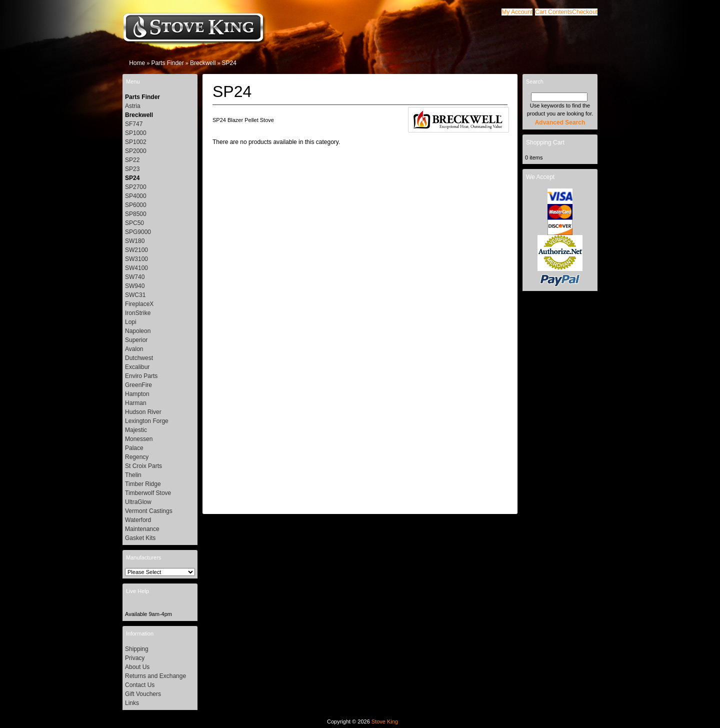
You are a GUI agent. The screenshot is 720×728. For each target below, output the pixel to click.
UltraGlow (138, 502)
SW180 (135, 241)
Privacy (135, 658)
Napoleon (138, 331)
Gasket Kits (140, 538)
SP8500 (136, 214)
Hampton (137, 394)
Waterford (138, 520)
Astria (133, 106)
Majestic (136, 430)
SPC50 (134, 223)
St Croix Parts (143, 466)
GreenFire (138, 385)
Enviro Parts (141, 376)
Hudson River (143, 412)
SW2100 (136, 250)
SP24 (229, 63)
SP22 (132, 160)
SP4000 (136, 196)
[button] (553, 12)
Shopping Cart (545, 142)
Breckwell (203, 63)
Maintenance (142, 529)
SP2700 (136, 187)
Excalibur (137, 367)
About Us (137, 667)
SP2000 (136, 151)
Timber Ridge (143, 484)
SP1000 (136, 133)
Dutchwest (139, 358)
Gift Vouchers (143, 694)
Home (137, 63)
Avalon (134, 349)
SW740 (135, 277)
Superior (136, 340)
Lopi (131, 322)
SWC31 (135, 295)
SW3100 (136, 259)
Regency (137, 457)
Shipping (137, 649)
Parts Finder (167, 63)
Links (132, 703)
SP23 (132, 169)
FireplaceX (139, 304)
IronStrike (138, 313)
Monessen (139, 439)
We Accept (540, 177)
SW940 (135, 286)
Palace (134, 448)
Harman (136, 403)
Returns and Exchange (155, 676)
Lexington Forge (147, 421)
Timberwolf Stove (148, 493)
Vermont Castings (149, 511)
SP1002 (136, 142)
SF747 (134, 124)
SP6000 (136, 205)
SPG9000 (138, 232)
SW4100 (136, 268)
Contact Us (140, 685)
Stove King (385, 721)
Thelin (133, 475)
